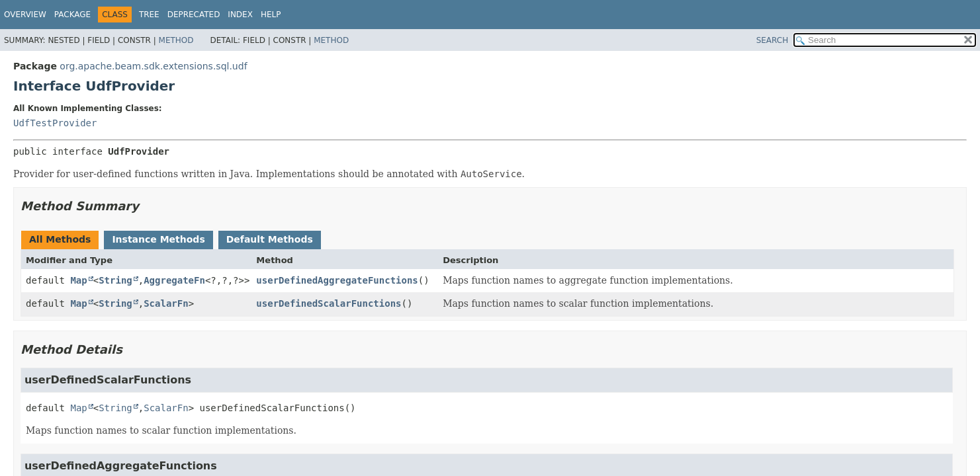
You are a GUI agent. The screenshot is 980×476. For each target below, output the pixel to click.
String (115, 280)
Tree (149, 15)
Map (78, 280)
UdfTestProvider (55, 123)
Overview (25, 15)
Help (271, 15)
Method (176, 40)
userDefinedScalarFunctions (329, 303)
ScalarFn (166, 303)
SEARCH (773, 40)
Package (72, 15)
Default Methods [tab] (270, 239)
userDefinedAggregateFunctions (337, 280)
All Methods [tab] (60, 239)
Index (240, 15)
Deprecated (194, 15)
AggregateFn (174, 280)
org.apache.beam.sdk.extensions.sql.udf (153, 66)
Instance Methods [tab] (158, 239)
